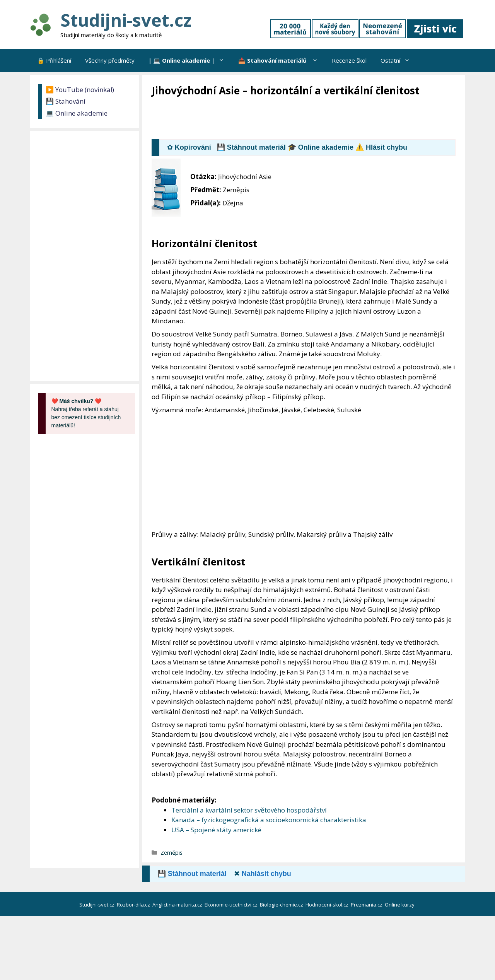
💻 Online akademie (77, 113)
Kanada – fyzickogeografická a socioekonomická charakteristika (269, 820)
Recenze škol (349, 60)
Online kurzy (400, 905)
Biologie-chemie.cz (282, 905)
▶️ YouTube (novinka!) (80, 90)
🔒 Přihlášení (54, 60)
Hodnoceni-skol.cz (328, 905)
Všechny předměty (110, 60)
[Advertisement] (292, 119)
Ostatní (399, 60)
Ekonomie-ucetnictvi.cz (232, 905)
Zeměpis (172, 853)
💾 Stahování (66, 101)
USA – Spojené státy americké (216, 830)
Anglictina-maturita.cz (178, 905)
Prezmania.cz (367, 905)
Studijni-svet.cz (126, 20)
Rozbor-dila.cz (134, 905)
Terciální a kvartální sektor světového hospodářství (249, 810)
